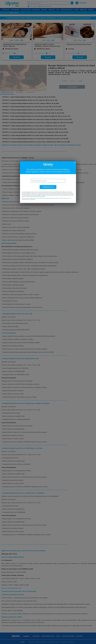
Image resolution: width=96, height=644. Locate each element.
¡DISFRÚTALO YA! (48, 187)
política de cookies (59, 198)
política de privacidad (40, 196)
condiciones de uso (26, 199)
